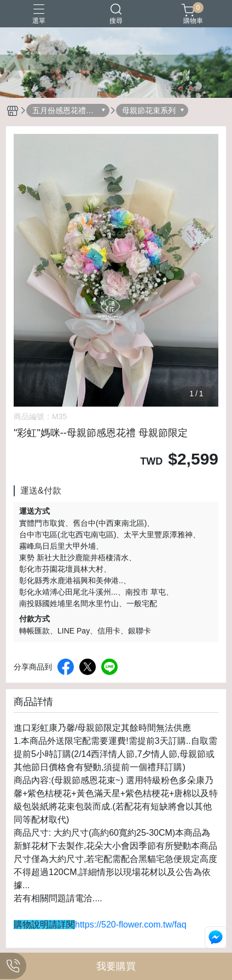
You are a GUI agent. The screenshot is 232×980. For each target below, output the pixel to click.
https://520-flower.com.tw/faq (131, 925)
